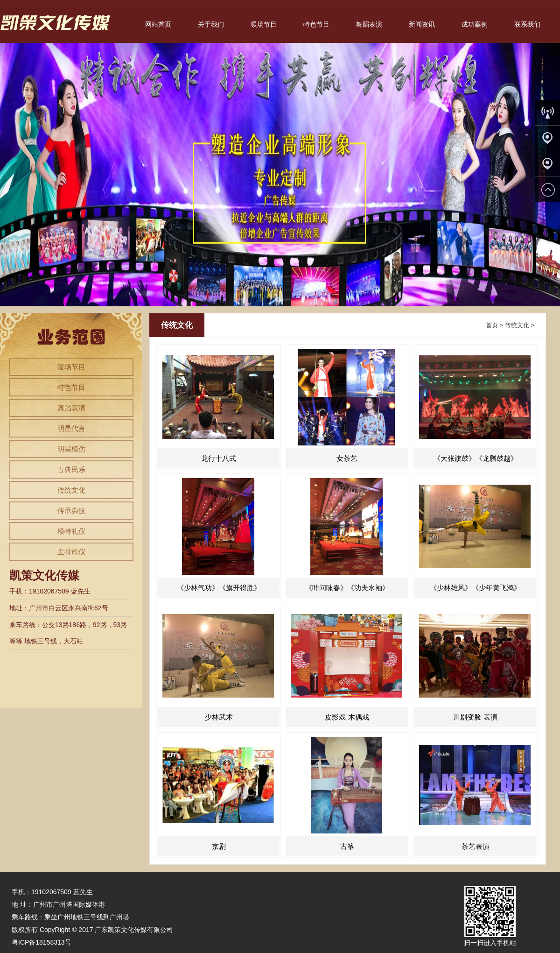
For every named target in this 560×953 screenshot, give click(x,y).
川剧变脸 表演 (475, 717)
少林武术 (219, 717)
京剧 (219, 846)
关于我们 (211, 24)
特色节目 (316, 24)
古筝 (347, 846)
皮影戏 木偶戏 (347, 717)
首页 (492, 325)
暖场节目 (264, 24)
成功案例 (475, 24)
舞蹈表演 (369, 24)
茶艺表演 (476, 846)
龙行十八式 (219, 458)
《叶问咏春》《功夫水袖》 (347, 588)
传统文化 (517, 325)
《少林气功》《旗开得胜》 (219, 588)
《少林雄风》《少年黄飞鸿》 (475, 588)
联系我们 (527, 24)
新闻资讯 (422, 24)
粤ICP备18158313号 (42, 942)
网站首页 (158, 24)
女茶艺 (347, 458)
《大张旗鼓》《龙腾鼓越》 (476, 458)
